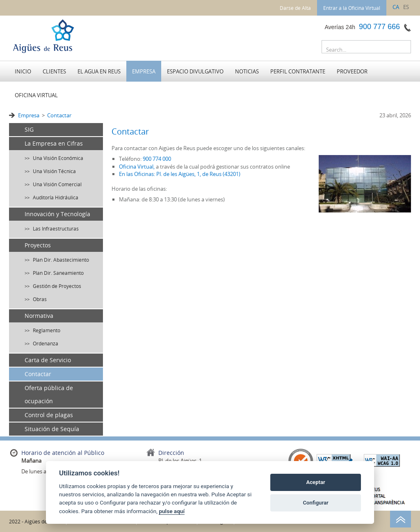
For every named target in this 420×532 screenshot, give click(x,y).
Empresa (29, 115)
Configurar (316, 503)
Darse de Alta (295, 8)
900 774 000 (157, 159)
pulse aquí (172, 511)
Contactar (59, 115)
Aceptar (316, 482)
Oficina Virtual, (137, 167)
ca (396, 7)
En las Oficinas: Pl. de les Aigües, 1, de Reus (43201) (180, 174)
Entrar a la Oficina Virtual (352, 8)
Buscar (403, 48)
